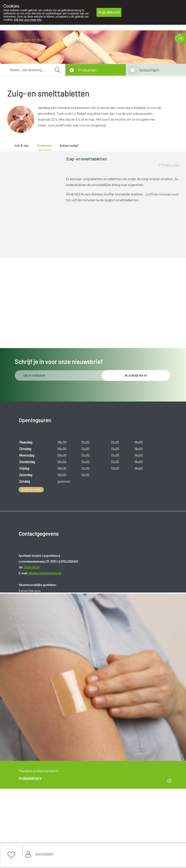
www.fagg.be (129, 715)
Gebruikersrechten (21, 824)
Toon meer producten (123, 320)
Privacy (14, 829)
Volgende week (31, 482)
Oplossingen (149, 70)
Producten (87, 70)
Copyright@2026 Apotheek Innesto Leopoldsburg (43, 818)
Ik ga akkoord (109, 12)
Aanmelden (44, 854)
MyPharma (50, 840)
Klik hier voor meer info (28, 20)
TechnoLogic (71, 840)
